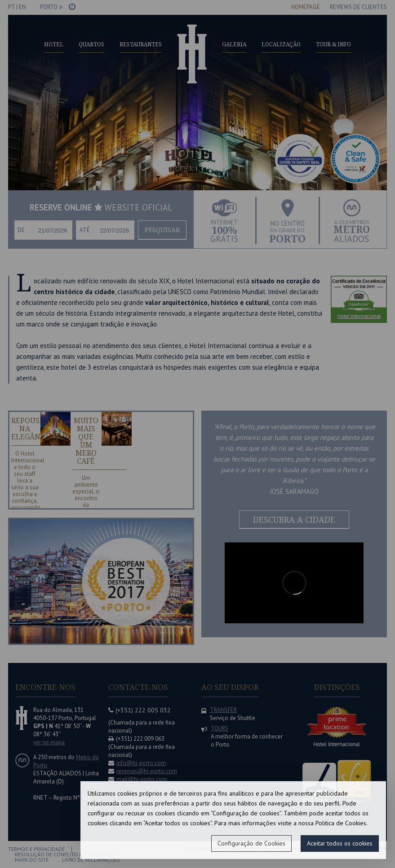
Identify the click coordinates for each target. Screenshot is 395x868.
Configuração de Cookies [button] (251, 843)
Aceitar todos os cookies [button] (340, 843)
